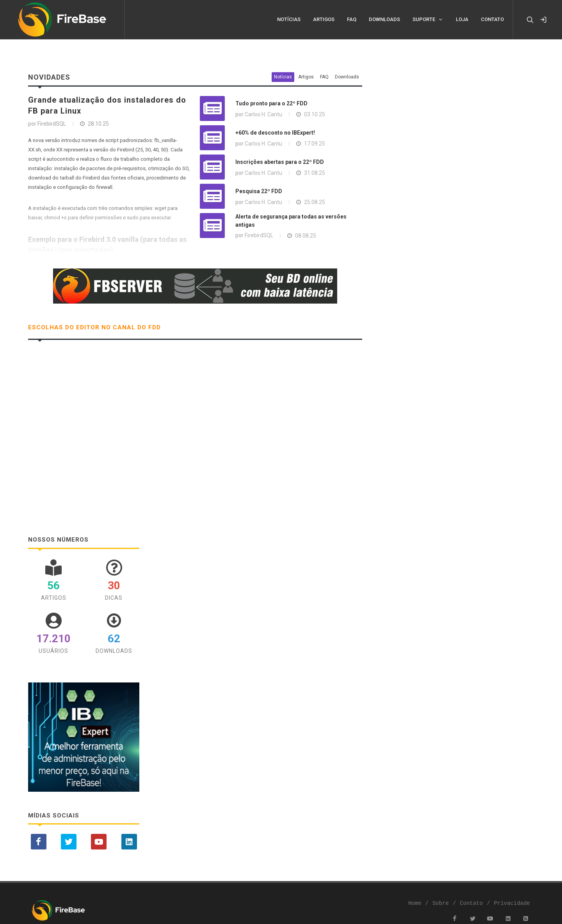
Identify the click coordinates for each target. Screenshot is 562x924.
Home (415, 903)
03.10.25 (315, 114)
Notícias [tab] (283, 77)
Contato (471, 903)
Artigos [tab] (306, 77)
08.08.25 (306, 236)
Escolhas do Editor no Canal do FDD (94, 327)
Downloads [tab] (347, 77)
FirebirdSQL (259, 235)
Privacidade (512, 903)
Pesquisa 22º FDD (259, 191)
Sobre (441, 903)
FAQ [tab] (324, 77)
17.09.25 (315, 144)
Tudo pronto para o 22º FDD (271, 103)
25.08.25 (315, 202)
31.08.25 (315, 173)
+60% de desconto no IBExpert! (275, 133)
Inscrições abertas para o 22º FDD (280, 162)
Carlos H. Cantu (263, 114)
